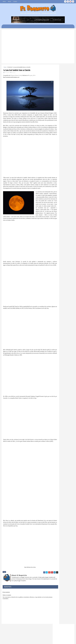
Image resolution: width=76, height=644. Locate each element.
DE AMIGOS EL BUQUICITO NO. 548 (64, 268)
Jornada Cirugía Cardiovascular (64, 264)
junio (58, 276)
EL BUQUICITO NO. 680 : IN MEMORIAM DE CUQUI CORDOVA (67, 189)
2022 (57, 238)
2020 (57, 241)
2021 (57, 239)
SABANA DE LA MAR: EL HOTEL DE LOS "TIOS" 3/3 (67, 183)
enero (58, 283)
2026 (57, 232)
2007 (57, 295)
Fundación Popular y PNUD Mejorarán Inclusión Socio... (63, 260)
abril (58, 279)
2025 (57, 233)
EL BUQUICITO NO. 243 (65, 195)
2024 (57, 235)
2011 (57, 289)
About (9, 1)
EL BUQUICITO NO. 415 (65, 201)
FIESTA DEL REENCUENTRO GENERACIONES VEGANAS (66, 214)
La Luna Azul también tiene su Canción (63, 272)
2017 (57, 245)
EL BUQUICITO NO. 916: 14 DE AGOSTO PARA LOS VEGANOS (66, 171)
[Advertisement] (39, 36)
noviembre (59, 251)
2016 (57, 247)
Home (4, 1)
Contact (15, 1)
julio (58, 274)
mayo (58, 277)
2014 (57, 285)
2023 (57, 236)
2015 (57, 248)
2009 (57, 292)
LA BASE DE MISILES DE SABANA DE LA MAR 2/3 (67, 165)
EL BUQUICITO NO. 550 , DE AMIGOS (63, 258)
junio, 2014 (33, 76)
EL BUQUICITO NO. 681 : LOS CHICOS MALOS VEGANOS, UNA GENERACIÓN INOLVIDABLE (63, 140)
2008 (57, 294)
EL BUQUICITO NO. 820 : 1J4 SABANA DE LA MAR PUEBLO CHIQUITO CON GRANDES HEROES (66, 221)
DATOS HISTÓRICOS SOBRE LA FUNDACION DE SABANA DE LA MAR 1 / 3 (67, 208)
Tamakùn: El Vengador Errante (63, 266)
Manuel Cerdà (19, 76)
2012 (57, 288)
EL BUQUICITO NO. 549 (62, 263)
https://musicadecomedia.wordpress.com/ (12, 78)
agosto (58, 256)
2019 (57, 242)
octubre (58, 253)
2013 (57, 286)
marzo (58, 280)
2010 (57, 291)
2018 (57, 244)
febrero (58, 282)
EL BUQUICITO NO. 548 (62, 270)
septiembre (59, 254)
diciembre (59, 250)
